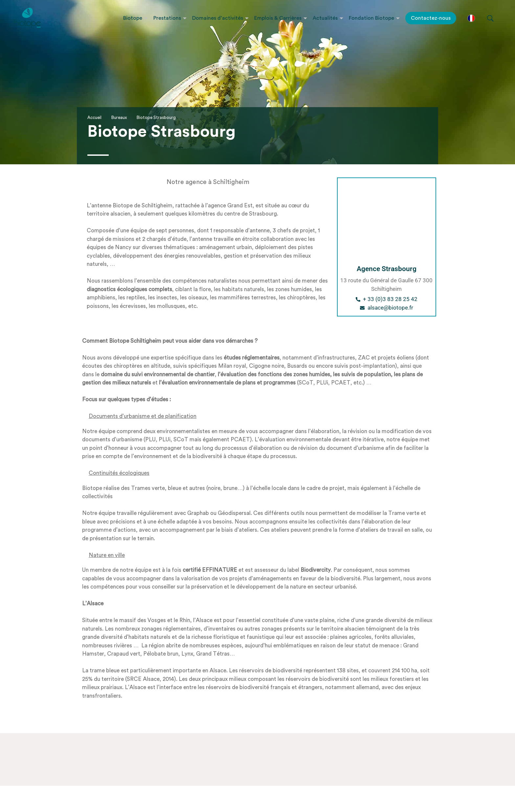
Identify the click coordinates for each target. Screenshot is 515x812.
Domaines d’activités (218, 18)
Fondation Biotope (371, 18)
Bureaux (119, 117)
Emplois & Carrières (278, 18)
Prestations (167, 18)
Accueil (94, 117)
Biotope (133, 18)
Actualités (325, 18)
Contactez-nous (431, 18)
